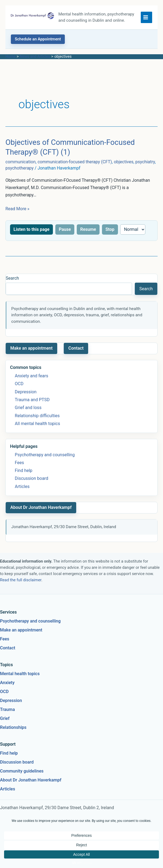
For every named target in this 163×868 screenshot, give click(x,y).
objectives (124, 168)
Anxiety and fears (32, 382)
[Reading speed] (133, 235)
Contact (76, 354)
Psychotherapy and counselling (45, 461)
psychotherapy (20, 174)
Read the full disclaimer (21, 586)
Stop (110, 235)
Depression (26, 398)
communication (20, 168)
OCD (19, 390)
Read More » (17, 215)
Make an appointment (31, 354)
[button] (38, 45)
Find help (24, 477)
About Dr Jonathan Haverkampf (41, 514)
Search (12, 284)
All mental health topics (38, 430)
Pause (65, 235)
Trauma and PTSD (32, 406)
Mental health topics (20, 680)
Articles (22, 493)
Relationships (13, 734)
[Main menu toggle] (146, 20)
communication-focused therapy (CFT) (75, 168)
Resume (88, 235)
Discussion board (32, 485)
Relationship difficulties (37, 422)
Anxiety (7, 689)
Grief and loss (28, 414)
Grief (5, 725)
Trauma (7, 716)
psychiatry (145, 168)
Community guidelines (22, 777)
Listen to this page (31, 235)
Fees (20, 469)
